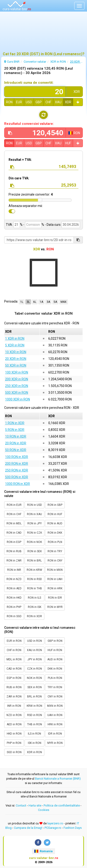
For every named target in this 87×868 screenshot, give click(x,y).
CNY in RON (55, 697)
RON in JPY (35, 523)
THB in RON (35, 724)
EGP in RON (14, 678)
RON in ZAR (14, 561)
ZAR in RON (14, 697)
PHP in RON (14, 743)
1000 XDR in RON (18, 399)
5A (55, 302)
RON (9, 102)
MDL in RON (14, 659)
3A (48, 302)
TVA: (9, 225)
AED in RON (14, 724)
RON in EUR (14, 505)
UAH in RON (55, 715)
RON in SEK (35, 551)
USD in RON (35, 641)
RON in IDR (55, 598)
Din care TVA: (19, 178)
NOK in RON (34, 678)
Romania (43, 851)
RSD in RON (35, 715)
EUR (19, 102)
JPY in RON (35, 659)
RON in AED (14, 588)
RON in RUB (14, 551)
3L (28, 302)
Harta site (35, 805)
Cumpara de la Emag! (28, 828)
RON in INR (14, 570)
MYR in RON (55, 743)
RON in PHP (14, 607)
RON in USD (35, 505)
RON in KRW (34, 570)
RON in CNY (55, 561)
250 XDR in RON (17, 386)
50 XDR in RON (16, 365)
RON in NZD (14, 579)
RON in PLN (55, 542)
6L (35, 302)
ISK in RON (35, 743)
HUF (68, 143)
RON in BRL (34, 561)
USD (29, 102)
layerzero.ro (55, 823)
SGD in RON (14, 752)
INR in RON (14, 706)
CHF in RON (14, 650)
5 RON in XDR (15, 430)
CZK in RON (35, 669)
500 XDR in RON (17, 393)
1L (22, 302)
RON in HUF (55, 514)
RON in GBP (55, 505)
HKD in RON (14, 734)
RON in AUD (55, 523)
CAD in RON (14, 669)
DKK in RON (55, 669)
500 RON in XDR (17, 477)
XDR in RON (34, 752)
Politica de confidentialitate (62, 805)
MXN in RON (55, 706)
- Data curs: (53, 225)
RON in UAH (55, 579)
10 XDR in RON (16, 352)
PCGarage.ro (53, 828)
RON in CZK (35, 533)
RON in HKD (14, 598)
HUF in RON (55, 650)
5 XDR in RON (15, 345)
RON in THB (35, 588)
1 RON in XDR (15, 423)
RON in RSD (35, 579)
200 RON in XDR (17, 464)
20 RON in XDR (16, 443)
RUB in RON (14, 687)
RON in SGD (14, 616)
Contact (21, 805)
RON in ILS (34, 598)
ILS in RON (34, 734)
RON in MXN (55, 570)
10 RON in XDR (16, 436)
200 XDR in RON (17, 379)
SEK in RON (35, 687)
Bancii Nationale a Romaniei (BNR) (58, 779)
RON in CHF (14, 514)
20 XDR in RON (16, 359)
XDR (68, 102)
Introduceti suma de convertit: (29, 83)
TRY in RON (55, 687)
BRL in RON (34, 697)
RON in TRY (55, 551)
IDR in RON (55, 734)
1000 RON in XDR (18, 484)
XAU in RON (34, 650)
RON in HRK (55, 588)
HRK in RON (55, 724)
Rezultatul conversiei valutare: (29, 124)
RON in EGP (14, 542)
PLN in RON (55, 678)
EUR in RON (14, 641)
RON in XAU (34, 514)
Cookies (44, 810)
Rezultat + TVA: (20, 160)
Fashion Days (73, 828)
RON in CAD (14, 533)
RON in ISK (35, 607)
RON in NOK (34, 542)
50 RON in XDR (16, 450)
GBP (39, 102)
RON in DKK (55, 533)
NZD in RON (14, 715)
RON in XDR (34, 616)
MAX (64, 302)
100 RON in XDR (17, 457)
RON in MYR (55, 607)
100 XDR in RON (17, 372)
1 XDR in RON (15, 339)
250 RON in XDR (17, 470)
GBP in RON (55, 641)
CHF (48, 102)
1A (41, 302)
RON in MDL (14, 523)
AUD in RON (55, 659)
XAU (58, 102)
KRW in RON (34, 706)
